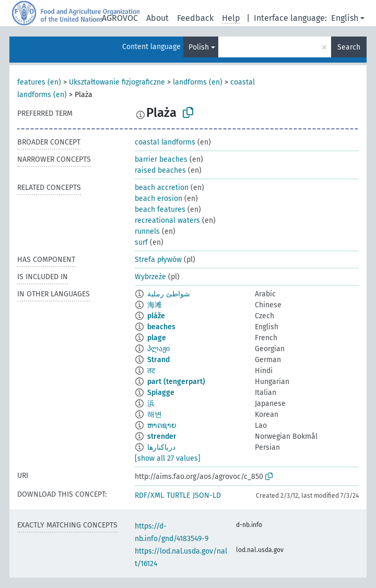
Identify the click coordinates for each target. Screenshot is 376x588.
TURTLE (178, 495)
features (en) (39, 82)
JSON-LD (207, 495)
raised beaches (160, 170)
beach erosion (158, 199)
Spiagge (161, 393)
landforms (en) (198, 82)
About (157, 18)
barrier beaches (161, 159)
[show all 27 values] (168, 458)
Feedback (195, 18)
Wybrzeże (150, 277)
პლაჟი (158, 349)
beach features (160, 209)
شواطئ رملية (169, 294)
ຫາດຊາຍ (162, 425)
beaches (161, 327)
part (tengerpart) (176, 382)
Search (349, 47)
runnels (147, 231)
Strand (158, 360)
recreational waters (167, 220)
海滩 (155, 305)
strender (162, 436)
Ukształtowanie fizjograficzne (117, 82)
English (345, 18)
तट (151, 371)
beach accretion (162, 188)
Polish (199, 47)
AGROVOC (120, 18)
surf (141, 242)
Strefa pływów (158, 260)
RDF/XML (149, 495)
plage (157, 338)
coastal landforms (165, 142)
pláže (156, 316)
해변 (155, 415)
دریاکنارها (161, 447)
